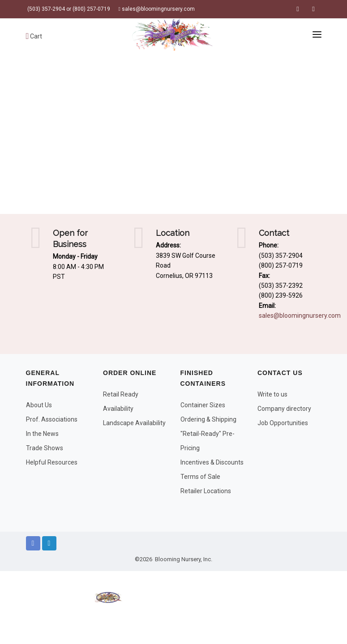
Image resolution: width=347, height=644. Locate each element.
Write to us (272, 394)
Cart (34, 36)
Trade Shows (45, 448)
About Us (39, 405)
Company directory (284, 409)
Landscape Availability (134, 423)
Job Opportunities (283, 423)
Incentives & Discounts (212, 462)
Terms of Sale (200, 477)
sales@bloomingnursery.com (157, 9)
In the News (42, 434)
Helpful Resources (52, 462)
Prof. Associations (52, 419)
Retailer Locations (206, 491)
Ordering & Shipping (208, 419)
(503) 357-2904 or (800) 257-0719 (68, 9)
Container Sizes (203, 405)
